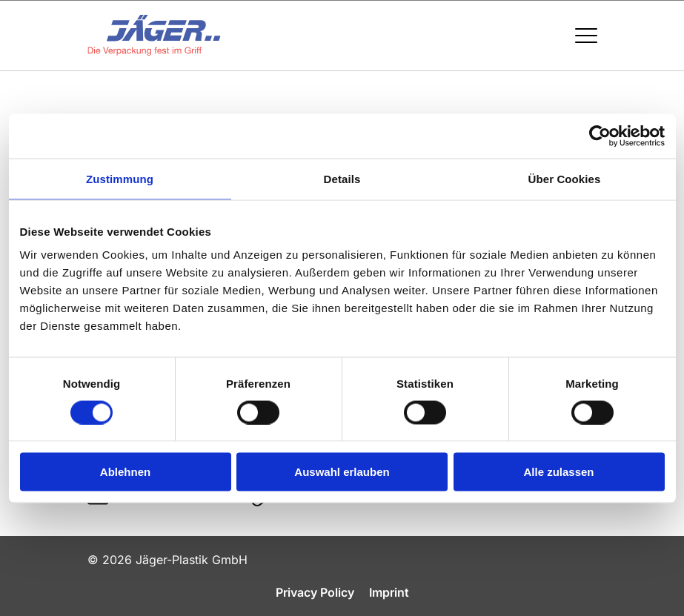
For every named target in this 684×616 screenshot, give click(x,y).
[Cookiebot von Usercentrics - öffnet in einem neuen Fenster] (600, 136)
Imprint (389, 592)
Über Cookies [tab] (565, 178)
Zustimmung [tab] (120, 178)
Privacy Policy (315, 592)
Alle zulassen (558, 472)
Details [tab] (342, 178)
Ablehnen (125, 472)
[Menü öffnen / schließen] (586, 36)
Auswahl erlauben (342, 472)
